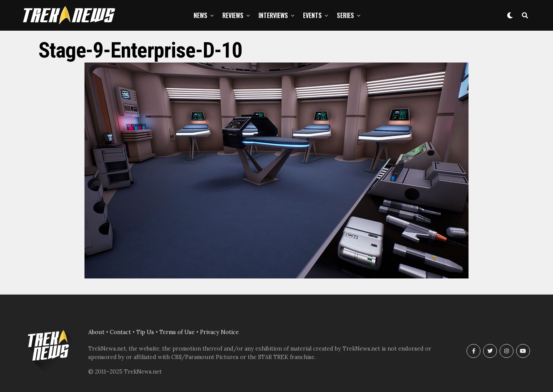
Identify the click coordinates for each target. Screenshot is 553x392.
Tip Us (145, 332)
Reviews (233, 15)
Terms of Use (177, 332)
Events (312, 15)
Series (345, 15)
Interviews (273, 15)
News (200, 15)
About (96, 332)
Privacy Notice (219, 332)
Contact (120, 332)
